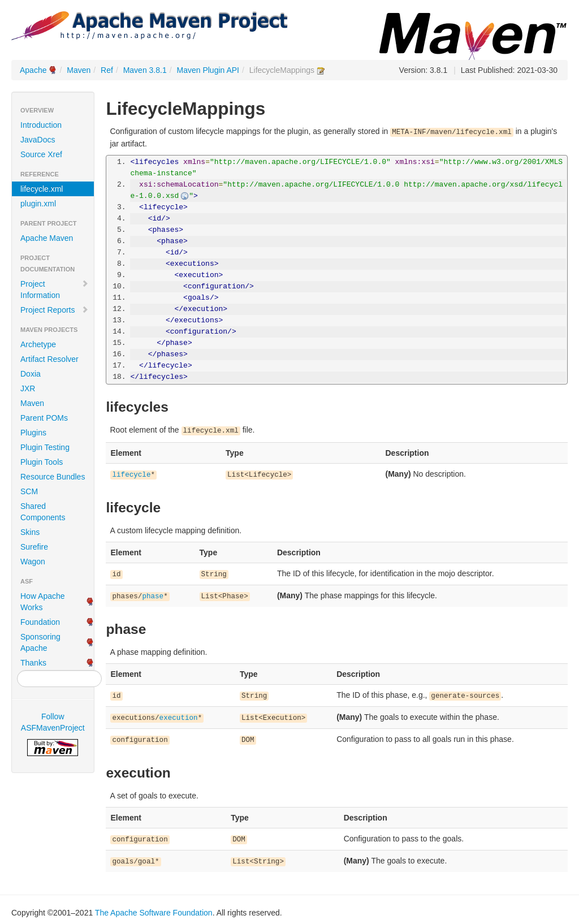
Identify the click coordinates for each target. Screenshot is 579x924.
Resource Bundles (53, 477)
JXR (28, 388)
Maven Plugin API (208, 70)
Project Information (55, 290)
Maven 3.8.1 (145, 70)
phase (153, 597)
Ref (107, 70)
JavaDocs (38, 140)
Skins (30, 532)
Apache (33, 70)
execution (179, 718)
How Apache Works (43, 602)
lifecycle (131, 475)
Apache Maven (47, 238)
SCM (29, 491)
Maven (79, 70)
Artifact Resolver (49, 359)
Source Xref (41, 154)
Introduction (41, 125)
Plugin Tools (42, 462)
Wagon (33, 562)
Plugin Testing (45, 447)
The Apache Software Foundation (154, 913)
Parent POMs (44, 418)
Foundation (40, 622)
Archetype (38, 344)
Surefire (34, 547)
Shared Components (43, 512)
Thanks (33, 663)
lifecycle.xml (42, 189)
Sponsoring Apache (40, 642)
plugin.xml (38, 204)
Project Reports (55, 310)
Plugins (33, 433)
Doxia (31, 374)
